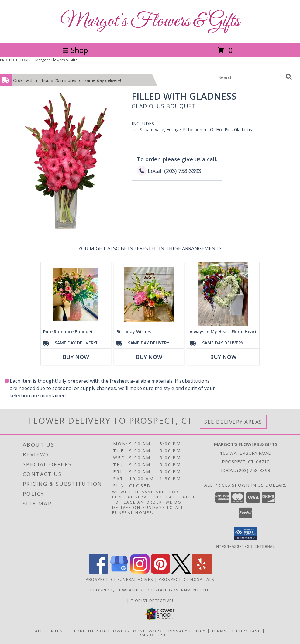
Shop (75, 50)
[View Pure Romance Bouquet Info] (76, 294)
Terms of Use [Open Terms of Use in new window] (150, 635)
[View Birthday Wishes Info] (149, 294)
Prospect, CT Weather (116, 590)
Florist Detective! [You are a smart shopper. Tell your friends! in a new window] (152, 600)
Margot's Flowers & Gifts (150, 21)
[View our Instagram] (140, 572)
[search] (289, 77)
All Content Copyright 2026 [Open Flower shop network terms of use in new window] (71, 631)
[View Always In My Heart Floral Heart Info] (223, 294)
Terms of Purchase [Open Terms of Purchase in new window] (236, 631)
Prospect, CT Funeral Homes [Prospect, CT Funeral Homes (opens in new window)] (120, 579)
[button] (246, 533)
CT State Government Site (179, 590)
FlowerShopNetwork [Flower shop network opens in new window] (135, 631)
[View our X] (181, 572)
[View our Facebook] (98, 572)
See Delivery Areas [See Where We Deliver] (233, 422)
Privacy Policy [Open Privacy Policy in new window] (187, 631)
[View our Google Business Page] (119, 572)
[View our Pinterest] (160, 572)
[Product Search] (250, 77)
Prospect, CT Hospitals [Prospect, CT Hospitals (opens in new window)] (187, 579)
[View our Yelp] (202, 572)
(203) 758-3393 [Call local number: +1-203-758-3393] (254, 470)
